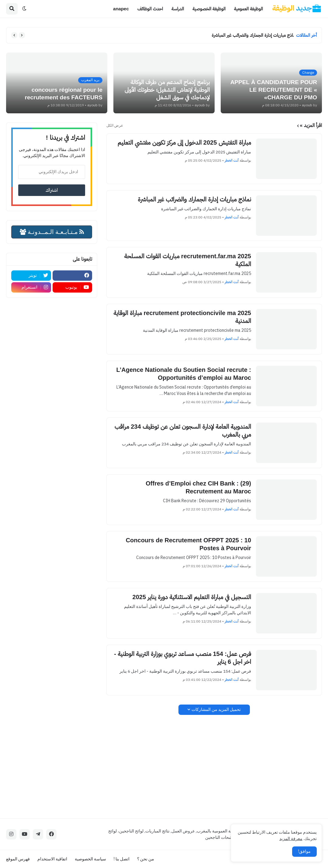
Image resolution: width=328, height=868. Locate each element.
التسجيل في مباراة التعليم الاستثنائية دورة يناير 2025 (192, 597)
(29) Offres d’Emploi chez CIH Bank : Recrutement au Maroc (198, 487)
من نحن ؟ (146, 859)
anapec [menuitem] (121, 9)
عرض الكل (115, 125)
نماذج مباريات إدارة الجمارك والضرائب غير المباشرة (251, 35)
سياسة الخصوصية (90, 859)
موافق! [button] (304, 851)
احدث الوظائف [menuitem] (150, 9)
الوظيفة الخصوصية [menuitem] (209, 9)
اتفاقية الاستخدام (52, 859)
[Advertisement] (214, 767)
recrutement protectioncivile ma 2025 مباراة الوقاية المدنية (182, 317)
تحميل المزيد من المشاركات (216, 710)
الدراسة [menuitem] (178, 9)
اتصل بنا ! (122, 859)
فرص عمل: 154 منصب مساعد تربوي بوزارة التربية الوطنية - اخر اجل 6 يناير (183, 658)
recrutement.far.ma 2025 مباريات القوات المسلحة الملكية (188, 260)
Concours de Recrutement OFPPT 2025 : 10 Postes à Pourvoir (188, 544)
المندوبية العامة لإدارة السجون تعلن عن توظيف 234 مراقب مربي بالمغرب (183, 431)
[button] (24, 9)
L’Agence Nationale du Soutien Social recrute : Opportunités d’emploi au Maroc (184, 374)
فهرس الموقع (18, 859)
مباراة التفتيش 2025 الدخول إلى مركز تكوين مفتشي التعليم (184, 142)
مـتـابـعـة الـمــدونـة (52, 232)
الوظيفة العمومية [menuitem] (249, 9)
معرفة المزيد (291, 839)
